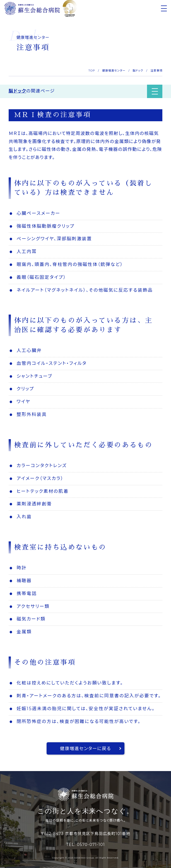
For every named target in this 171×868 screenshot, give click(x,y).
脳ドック (138, 71)
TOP (92, 71)
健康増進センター (114, 71)
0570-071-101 (91, 845)
